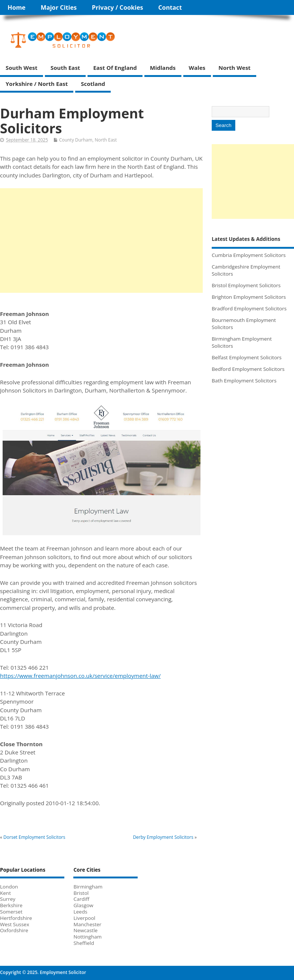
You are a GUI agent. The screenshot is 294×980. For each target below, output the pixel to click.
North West (235, 68)
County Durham (76, 140)
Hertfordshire (16, 918)
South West (22, 68)
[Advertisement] (101, 241)
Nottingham (87, 937)
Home (16, 7)
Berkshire (11, 905)
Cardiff (81, 899)
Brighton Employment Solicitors (249, 297)
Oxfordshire (14, 930)
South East (65, 68)
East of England (115, 68)
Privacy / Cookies (118, 7)
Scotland (93, 84)
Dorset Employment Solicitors (34, 837)
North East (106, 140)
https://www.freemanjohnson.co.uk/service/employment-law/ (80, 676)
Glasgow (83, 905)
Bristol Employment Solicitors (246, 285)
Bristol (81, 893)
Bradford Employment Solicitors (249, 308)
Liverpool (84, 918)
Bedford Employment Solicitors (248, 369)
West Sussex (15, 924)
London (9, 887)
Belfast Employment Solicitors (247, 357)
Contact (170, 7)
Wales (197, 68)
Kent (5, 893)
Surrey (8, 899)
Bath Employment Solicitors (244, 381)
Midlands (163, 68)
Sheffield (84, 943)
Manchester (87, 924)
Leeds (80, 912)
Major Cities (59, 7)
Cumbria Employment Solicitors (249, 255)
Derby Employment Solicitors (163, 837)
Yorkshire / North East (37, 84)
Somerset (11, 912)
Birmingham (88, 887)
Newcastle (85, 930)
